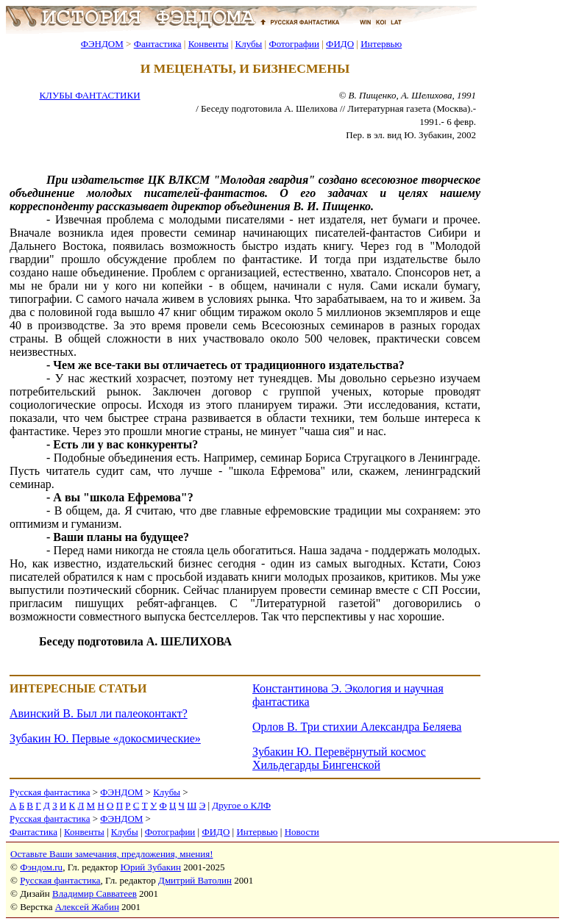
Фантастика (158, 44)
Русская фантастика (50, 792)
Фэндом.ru (41, 867)
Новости (302, 832)
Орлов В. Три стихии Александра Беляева (357, 727)
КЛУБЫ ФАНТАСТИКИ (89, 95)
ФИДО (340, 44)
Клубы (248, 44)
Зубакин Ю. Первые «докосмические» (105, 738)
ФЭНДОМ (102, 44)
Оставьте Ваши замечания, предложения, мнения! (111, 854)
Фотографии (294, 44)
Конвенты (209, 44)
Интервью (381, 44)
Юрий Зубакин (151, 867)
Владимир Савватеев (95, 893)
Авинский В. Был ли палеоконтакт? (99, 713)
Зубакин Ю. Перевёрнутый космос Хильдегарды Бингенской (339, 758)
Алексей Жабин (87, 907)
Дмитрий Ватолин (195, 880)
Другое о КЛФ (241, 805)
